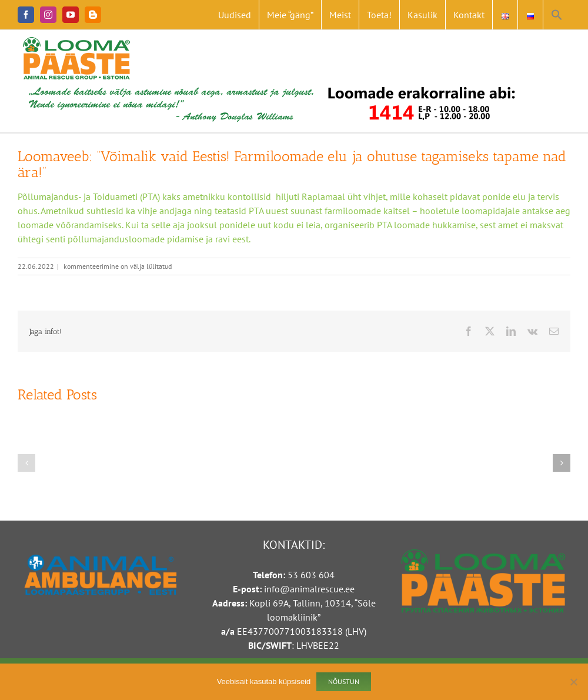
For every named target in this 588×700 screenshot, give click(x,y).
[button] (557, 15)
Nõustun (344, 681)
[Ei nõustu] (573, 682)
